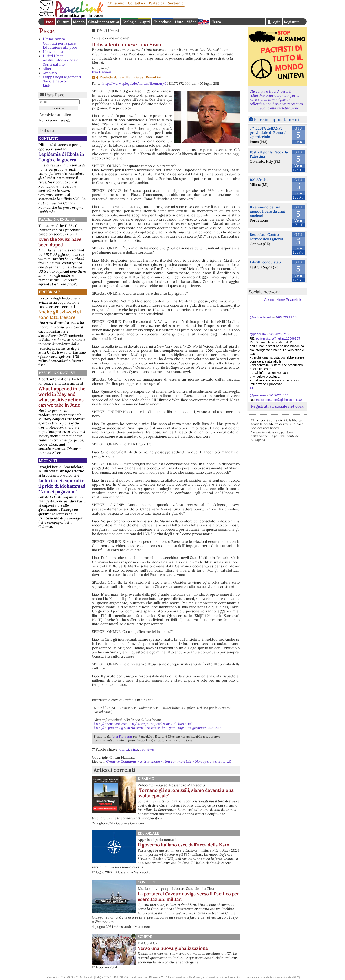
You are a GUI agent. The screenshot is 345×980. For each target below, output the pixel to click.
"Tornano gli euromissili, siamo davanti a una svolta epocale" (186, 793)
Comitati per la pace (59, 43)
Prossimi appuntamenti (276, 119)
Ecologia (129, 22)
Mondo (79, 22)
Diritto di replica (246, 977)
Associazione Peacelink (283, 300)
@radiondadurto (261, 317)
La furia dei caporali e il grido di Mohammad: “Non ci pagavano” (62, 486)
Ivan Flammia (102, 72)
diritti (124, 749)
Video (192, 22)
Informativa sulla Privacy (187, 977)
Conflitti (48, 138)
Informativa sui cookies (219, 977)
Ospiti (145, 22)
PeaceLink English (57, 219)
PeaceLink (154, 77)
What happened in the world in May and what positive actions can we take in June (62, 397)
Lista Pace (54, 95)
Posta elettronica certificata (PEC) (279, 977)
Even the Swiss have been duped (60, 242)
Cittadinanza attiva (104, 22)
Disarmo (146, 779)
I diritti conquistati (265, 262)
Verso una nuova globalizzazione (173, 948)
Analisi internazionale (61, 60)
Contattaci (137, 3)
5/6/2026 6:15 (279, 334)
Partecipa (157, 3)
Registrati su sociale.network (277, 406)
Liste (179, 22)
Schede (145, 937)
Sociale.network (56, 81)
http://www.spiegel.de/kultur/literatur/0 (134, 84)
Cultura (63, 22)
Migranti (48, 461)
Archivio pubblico (55, 115)
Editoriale (50, 292)
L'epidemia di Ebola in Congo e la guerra (61, 157)
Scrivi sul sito (54, 64)
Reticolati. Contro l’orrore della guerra (266, 237)
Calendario (162, 22)
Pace (50, 22)
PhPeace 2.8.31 (159, 977)
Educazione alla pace (60, 47)
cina (134, 749)
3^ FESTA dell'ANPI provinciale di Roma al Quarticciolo (268, 132)
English (204, 22)
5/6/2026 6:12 (279, 395)
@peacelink (258, 334)
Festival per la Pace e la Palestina (269, 154)
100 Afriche (259, 180)
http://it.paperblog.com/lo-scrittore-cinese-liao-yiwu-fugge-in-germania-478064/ (158, 728)
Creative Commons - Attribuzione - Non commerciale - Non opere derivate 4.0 (169, 761)
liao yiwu (147, 749)
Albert (48, 69)
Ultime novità (54, 39)
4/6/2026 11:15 (286, 317)
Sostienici (176, 3)
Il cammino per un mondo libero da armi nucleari (268, 211)
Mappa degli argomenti (62, 77)
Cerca (216, 22)
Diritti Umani (54, 56)
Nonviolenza (53, 52)
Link (47, 85)
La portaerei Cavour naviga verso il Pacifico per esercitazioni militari (188, 896)
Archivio (50, 73)
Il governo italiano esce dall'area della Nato (184, 845)
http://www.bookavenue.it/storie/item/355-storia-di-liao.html (143, 724)
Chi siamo (116, 3)
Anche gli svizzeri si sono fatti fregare (60, 314)
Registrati (292, 22)
